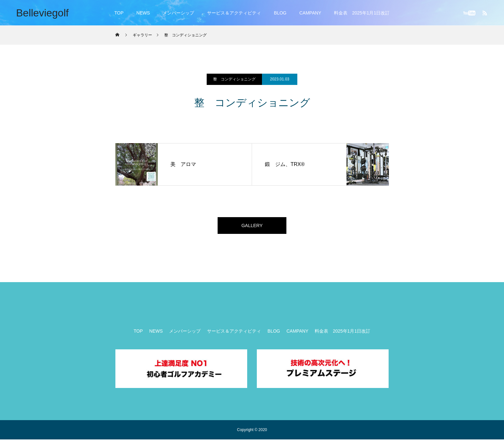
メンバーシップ (178, 13)
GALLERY (252, 227)
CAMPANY (310, 13)
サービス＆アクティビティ (234, 13)
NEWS (143, 13)
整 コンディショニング (234, 79)
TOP (119, 13)
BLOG (280, 13)
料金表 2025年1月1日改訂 (362, 13)
